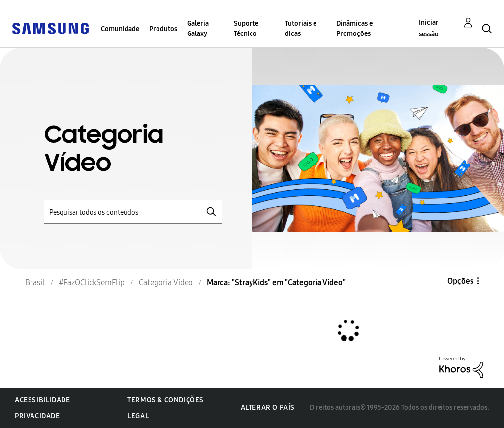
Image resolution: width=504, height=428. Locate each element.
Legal (138, 416)
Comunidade (120, 29)
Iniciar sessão (429, 28)
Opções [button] (460, 281)
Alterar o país (268, 408)
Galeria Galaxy (198, 29)
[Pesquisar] (133, 212)
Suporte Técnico (246, 29)
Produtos (163, 29)
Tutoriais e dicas (301, 29)
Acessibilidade (42, 400)
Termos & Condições (166, 400)
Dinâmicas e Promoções (354, 29)
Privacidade (37, 416)
